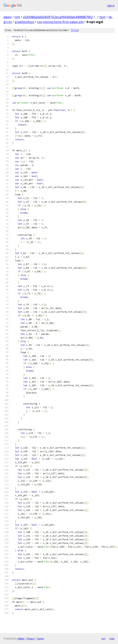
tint (17, 17)
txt (103, 638)
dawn (7, 17)
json (112, 638)
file (75, 30)
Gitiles (21, 638)
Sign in (111, 6)
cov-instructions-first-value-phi (60, 22)
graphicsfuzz (24, 22)
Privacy (30, 638)
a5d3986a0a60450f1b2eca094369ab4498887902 (58, 17)
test (102, 17)
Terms (40, 638)
